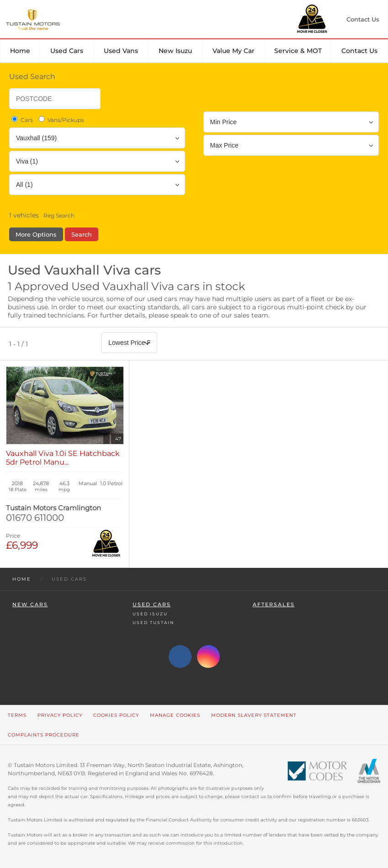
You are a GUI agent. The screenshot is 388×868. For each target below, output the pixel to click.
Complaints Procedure (44, 735)
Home (20, 51)
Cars (21, 120)
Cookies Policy (116, 715)
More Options (36, 234)
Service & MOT (298, 51)
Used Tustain (153, 622)
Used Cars (67, 51)
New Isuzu (175, 51)
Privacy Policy (60, 715)
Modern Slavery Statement (254, 715)
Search (82, 234)
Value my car (234, 51)
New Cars (30, 605)
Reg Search (59, 215)
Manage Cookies (175, 715)
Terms (17, 715)
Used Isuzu (150, 614)
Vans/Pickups (61, 120)
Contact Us (359, 51)
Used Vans (121, 51)
